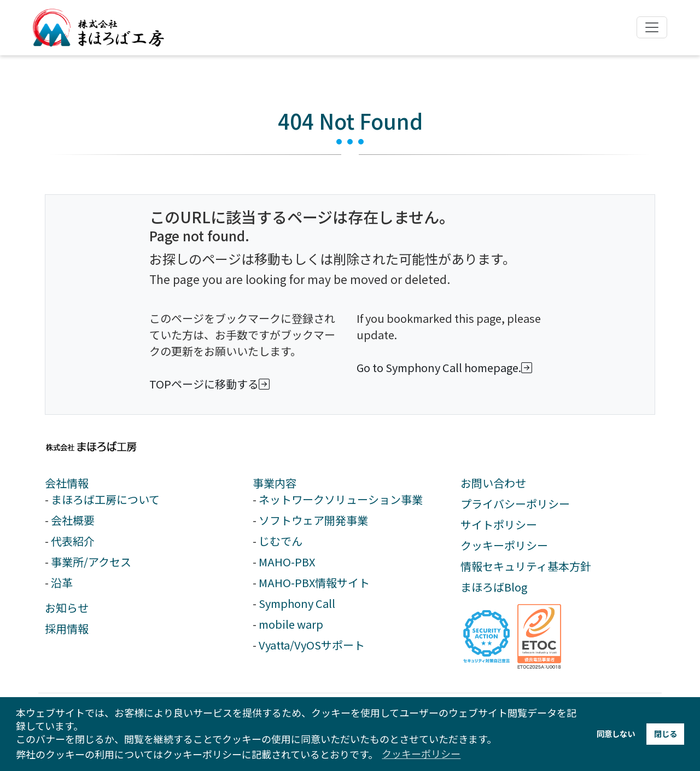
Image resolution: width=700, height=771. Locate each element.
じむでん (281, 541)
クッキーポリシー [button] (421, 753)
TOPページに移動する (212, 384)
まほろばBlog (494, 587)
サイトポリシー (499, 524)
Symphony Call (297, 603)
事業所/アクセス (91, 562)
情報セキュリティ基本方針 (526, 566)
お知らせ (67, 608)
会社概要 (73, 520)
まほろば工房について (105, 499)
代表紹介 (73, 541)
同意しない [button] (616, 734)
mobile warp (291, 624)
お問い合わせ (493, 483)
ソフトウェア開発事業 (313, 520)
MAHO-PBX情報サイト (314, 582)
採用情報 (67, 628)
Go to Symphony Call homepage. (447, 367)
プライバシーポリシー (515, 504)
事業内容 (275, 483)
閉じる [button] (666, 734)
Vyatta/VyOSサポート (312, 645)
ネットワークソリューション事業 (341, 499)
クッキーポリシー (504, 545)
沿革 (62, 582)
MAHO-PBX (287, 562)
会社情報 (67, 483)
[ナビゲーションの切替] (652, 27)
